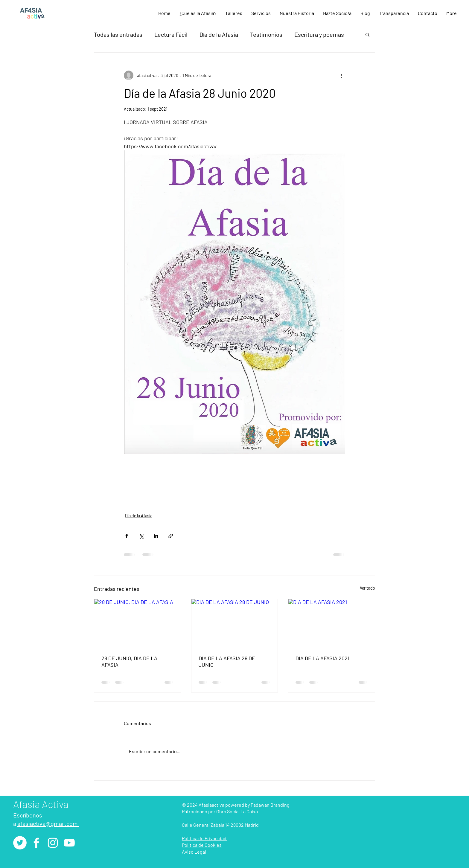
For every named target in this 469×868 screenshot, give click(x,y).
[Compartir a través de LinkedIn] (156, 536)
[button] (234, 13)
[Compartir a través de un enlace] (171, 536)
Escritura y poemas (319, 34)
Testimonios (266, 34)
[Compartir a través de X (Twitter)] (141, 536)
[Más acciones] (342, 75)
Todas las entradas (118, 34)
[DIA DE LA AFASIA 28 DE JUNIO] (235, 623)
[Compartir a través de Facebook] (127, 536)
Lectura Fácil (171, 34)
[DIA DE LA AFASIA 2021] (332, 623)
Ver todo (367, 588)
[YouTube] (69, 843)
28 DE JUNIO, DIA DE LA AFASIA (129, 661)
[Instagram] (53, 843)
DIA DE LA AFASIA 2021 (322, 658)
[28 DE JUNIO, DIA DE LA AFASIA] (137, 623)
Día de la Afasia (219, 34)
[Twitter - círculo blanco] (20, 843)
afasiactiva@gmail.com (48, 823)
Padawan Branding (271, 805)
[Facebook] (36, 843)
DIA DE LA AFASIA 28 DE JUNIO (227, 661)
